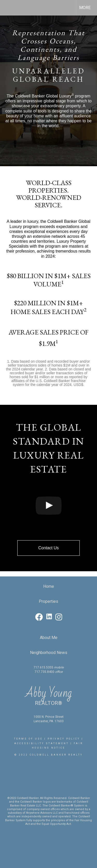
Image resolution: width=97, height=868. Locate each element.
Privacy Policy (64, 739)
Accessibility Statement (42, 743)
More (85, 8)
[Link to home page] (9, 8)
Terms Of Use (28, 739)
